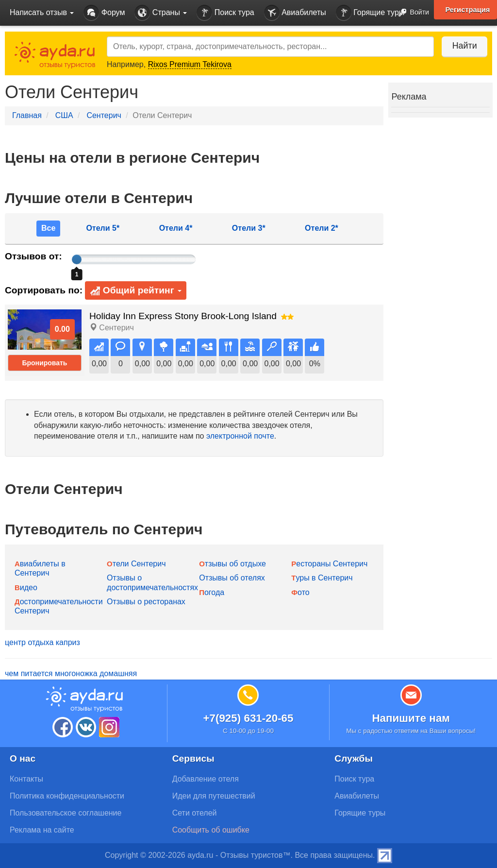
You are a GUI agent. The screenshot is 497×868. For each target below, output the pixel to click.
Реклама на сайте (42, 830)
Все (48, 228)
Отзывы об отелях (232, 578)
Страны (161, 13)
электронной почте (240, 436)
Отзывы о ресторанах (146, 602)
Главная (27, 115)
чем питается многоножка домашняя (71, 673)
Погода (212, 592)
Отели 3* (249, 228)
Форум (104, 13)
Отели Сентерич (136, 564)
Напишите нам (411, 718)
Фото (300, 592)
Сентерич (104, 115)
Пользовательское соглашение (66, 813)
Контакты (26, 779)
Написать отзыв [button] (42, 12)
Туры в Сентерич (322, 578)
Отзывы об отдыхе (232, 564)
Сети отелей (195, 813)
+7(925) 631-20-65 (248, 718)
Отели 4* (176, 228)
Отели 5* (103, 228)
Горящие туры (370, 13)
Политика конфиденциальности (67, 796)
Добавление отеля (206, 779)
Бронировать (44, 363)
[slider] (77, 259)
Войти (411, 13)
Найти (463, 46)
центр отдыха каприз (42, 642)
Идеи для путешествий (214, 796)
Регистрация (467, 10)
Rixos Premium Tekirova (190, 64)
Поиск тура (225, 13)
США (64, 115)
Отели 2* (322, 228)
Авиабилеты (295, 13)
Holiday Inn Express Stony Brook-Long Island (183, 316)
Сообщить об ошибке (211, 830)
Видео (26, 587)
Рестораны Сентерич (329, 564)
